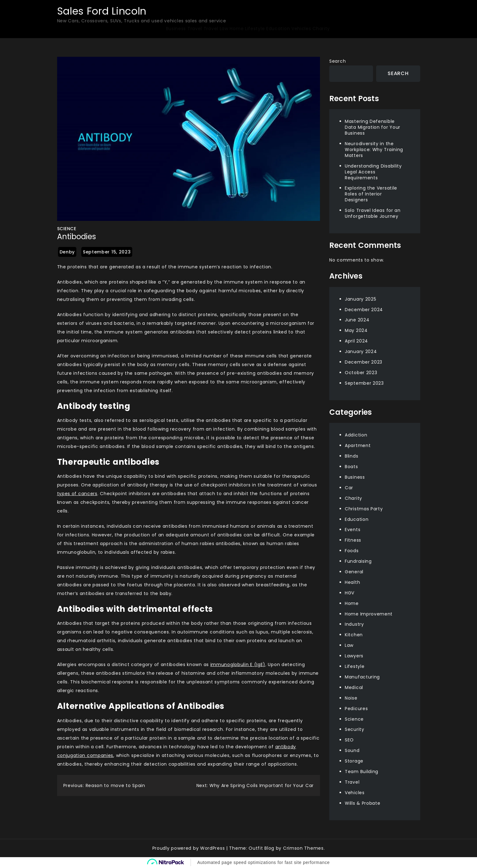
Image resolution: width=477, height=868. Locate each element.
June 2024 (357, 320)
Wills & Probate (363, 803)
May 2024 (356, 330)
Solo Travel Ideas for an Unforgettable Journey (373, 213)
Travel (195, 29)
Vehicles (301, 29)
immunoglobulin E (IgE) (238, 664)
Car (349, 488)
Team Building (362, 772)
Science (67, 229)
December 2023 (364, 362)
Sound (352, 750)
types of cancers (77, 494)
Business (176, 29)
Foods (352, 551)
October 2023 (361, 373)
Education (278, 29)
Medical (354, 687)
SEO (349, 740)
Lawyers (354, 656)
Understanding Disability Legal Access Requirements (373, 172)
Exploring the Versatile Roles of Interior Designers (371, 194)
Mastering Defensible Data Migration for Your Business (373, 127)
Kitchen (354, 635)
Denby (67, 252)
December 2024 (364, 310)
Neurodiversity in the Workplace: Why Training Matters (374, 150)
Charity (321, 29)
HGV (350, 593)
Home (237, 29)
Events (353, 530)
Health (352, 582)
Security (355, 729)
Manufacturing (362, 677)
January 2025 (360, 299)
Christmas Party (364, 509)
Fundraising (358, 561)
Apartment (358, 445)
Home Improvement (369, 614)
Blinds (351, 456)
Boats (351, 467)
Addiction (356, 435)
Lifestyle (255, 29)
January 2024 (361, 351)
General (354, 572)
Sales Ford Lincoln (102, 11)
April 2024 (356, 341)
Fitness (353, 540)
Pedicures (356, 709)
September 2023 (364, 383)
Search (337, 61)
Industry (354, 624)
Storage (354, 761)
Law (224, 29)
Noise (351, 698)
